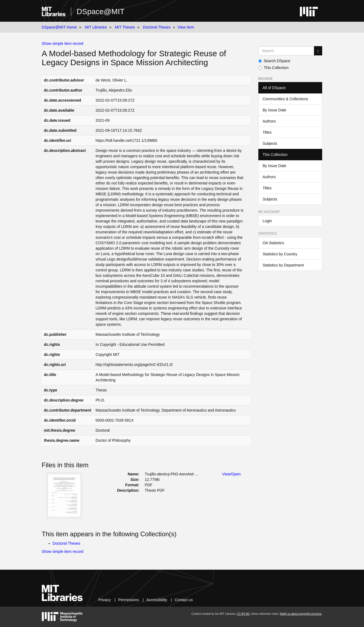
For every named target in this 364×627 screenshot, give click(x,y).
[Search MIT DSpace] (286, 51)
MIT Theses (125, 27)
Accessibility (157, 600)
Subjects (270, 143)
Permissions (128, 600)
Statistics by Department (283, 265)
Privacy (105, 600)
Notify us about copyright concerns (301, 614)
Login (267, 221)
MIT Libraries (96, 27)
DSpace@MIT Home (59, 27)
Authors (269, 121)
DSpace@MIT (101, 12)
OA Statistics (273, 243)
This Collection (274, 68)
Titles (267, 132)
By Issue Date (274, 110)
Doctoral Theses (157, 27)
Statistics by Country (280, 254)
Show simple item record (63, 43)
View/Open (231, 474)
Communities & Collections (285, 99)
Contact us (184, 600)
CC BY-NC (243, 614)
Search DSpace (274, 61)
